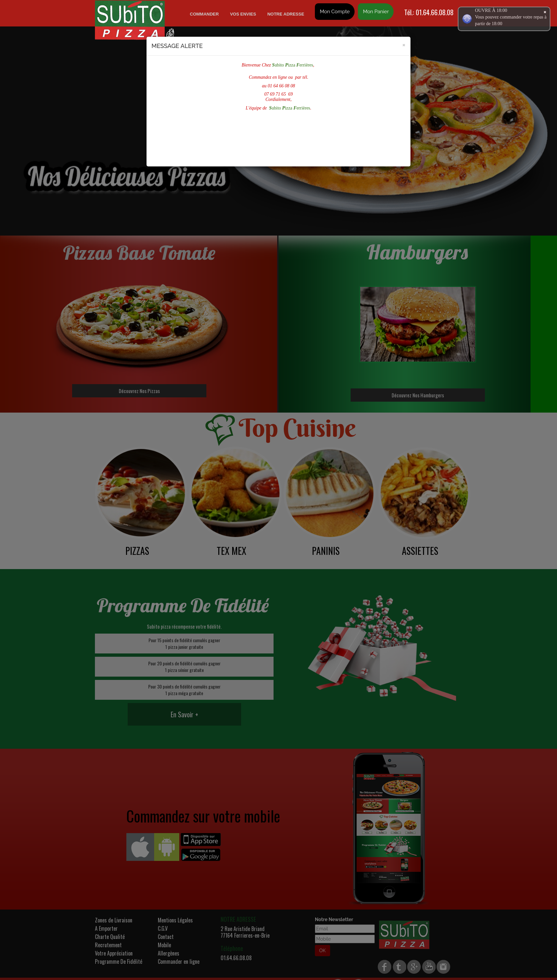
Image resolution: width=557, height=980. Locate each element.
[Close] (404, 45)
